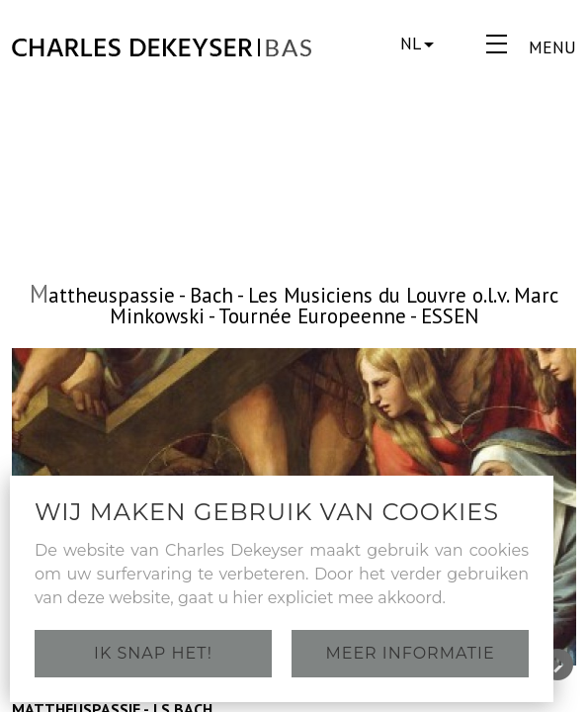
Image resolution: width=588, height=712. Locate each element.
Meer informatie (410, 653)
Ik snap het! (153, 653)
